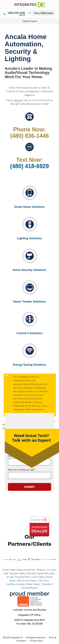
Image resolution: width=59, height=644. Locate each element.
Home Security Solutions (29, 270)
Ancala (10, 577)
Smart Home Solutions (29, 207)
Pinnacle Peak (22, 577)
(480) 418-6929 (29, 166)
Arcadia (21, 584)
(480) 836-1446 (16, 13)
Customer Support (30, 21)
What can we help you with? (22, 470)
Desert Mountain (46, 573)
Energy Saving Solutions (29, 365)
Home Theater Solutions (29, 302)
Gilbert (36, 584)
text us (18, 100)
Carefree (11, 584)
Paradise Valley (17, 573)
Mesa (29, 584)
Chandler (46, 584)
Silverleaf (31, 573)
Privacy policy (36, 641)
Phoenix (41, 570)
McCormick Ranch (28, 581)
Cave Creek (38, 577)
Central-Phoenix (30, 588)
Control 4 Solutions (30, 333)
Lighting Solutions (30, 238)
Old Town (44, 581)
